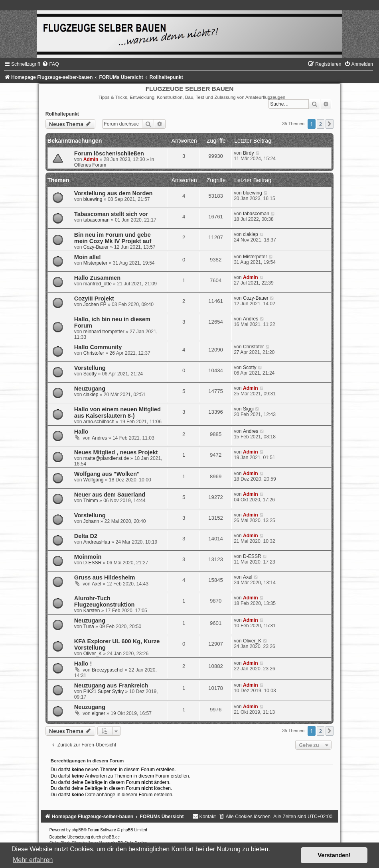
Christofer (94, 353)
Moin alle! (88, 257)
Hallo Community (98, 347)
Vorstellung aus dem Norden (114, 193)
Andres (251, 319)
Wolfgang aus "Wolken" (107, 474)
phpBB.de (111, 837)
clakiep (251, 234)
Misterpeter (96, 263)
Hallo (81, 432)
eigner (99, 713)
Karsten (92, 611)
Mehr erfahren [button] (33, 860)
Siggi (248, 409)
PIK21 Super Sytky (104, 691)
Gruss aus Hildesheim (105, 577)
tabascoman (97, 220)
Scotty (90, 374)
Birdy (249, 153)
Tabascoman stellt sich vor (111, 214)
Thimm (91, 501)
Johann (91, 521)
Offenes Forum (90, 165)
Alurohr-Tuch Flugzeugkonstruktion (105, 601)
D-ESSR (93, 563)
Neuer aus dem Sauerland (110, 495)
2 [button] (321, 124)
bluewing (93, 199)
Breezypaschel (108, 670)
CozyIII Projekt (94, 298)
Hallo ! (83, 664)
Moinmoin (88, 557)
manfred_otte (98, 284)
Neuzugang (90, 389)
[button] (330, 124)
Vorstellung (90, 368)
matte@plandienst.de (106, 458)
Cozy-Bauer (96, 247)
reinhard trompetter (104, 332)
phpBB (77, 830)
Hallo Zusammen (97, 278)
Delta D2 (86, 536)
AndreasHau (97, 542)
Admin (91, 159)
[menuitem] (50, 64)
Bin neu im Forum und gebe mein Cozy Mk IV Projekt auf (113, 238)
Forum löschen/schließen (109, 153)
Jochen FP (95, 304)
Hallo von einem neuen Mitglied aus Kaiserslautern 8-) (117, 412)
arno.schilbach (99, 422)
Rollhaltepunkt (62, 114)
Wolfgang (94, 480)
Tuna (89, 626)
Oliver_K (93, 654)
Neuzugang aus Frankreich (111, 685)
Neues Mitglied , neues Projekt (116, 452)
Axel (97, 584)
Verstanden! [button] (334, 855)
